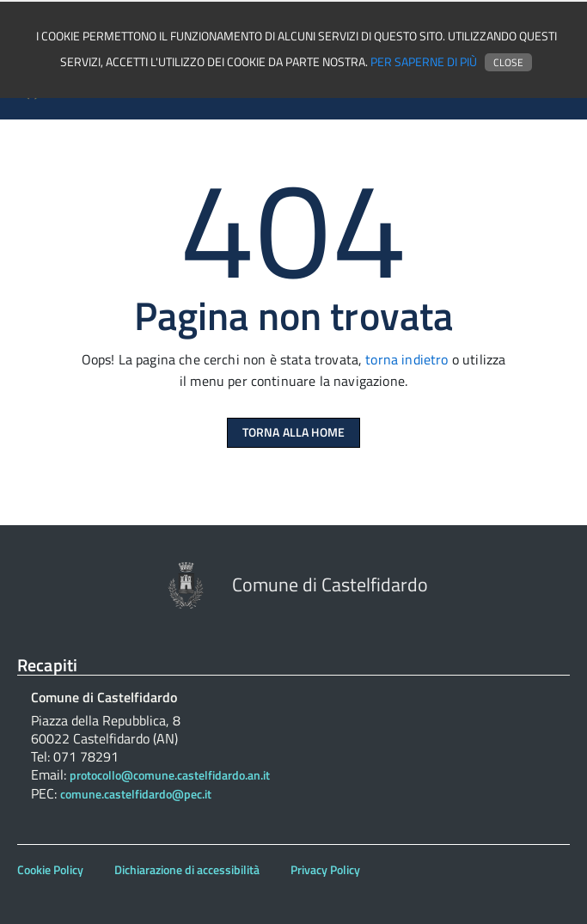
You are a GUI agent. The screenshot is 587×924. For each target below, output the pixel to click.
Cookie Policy (50, 869)
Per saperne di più (424, 62)
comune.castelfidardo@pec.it (136, 794)
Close (508, 62)
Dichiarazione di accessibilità (187, 869)
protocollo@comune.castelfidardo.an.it (170, 775)
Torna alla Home (293, 432)
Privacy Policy (325, 869)
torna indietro (407, 359)
